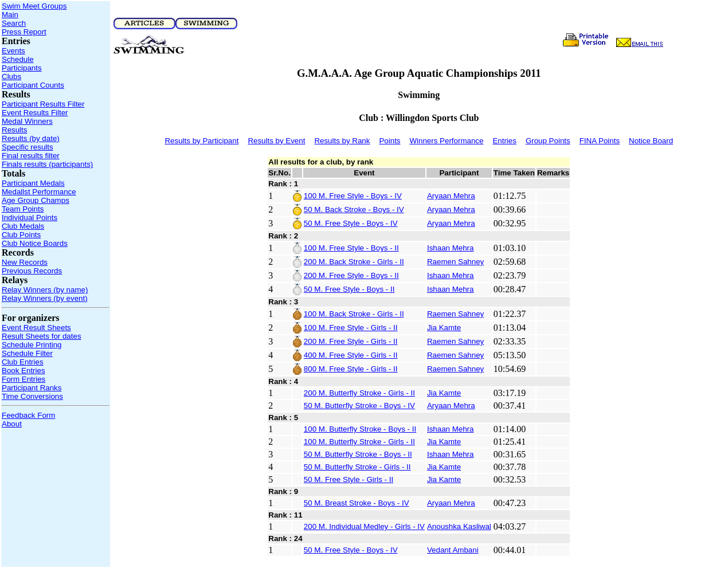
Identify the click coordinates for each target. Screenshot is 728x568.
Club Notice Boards (35, 243)
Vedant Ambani (453, 550)
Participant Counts (33, 85)
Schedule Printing (32, 345)
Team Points (23, 209)
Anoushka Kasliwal (459, 526)
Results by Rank (342, 141)
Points (390, 141)
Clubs (11, 77)
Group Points (548, 141)
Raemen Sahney (455, 262)
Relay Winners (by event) (45, 298)
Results (14, 130)
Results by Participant (201, 141)
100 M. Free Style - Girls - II (351, 328)
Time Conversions (32, 396)
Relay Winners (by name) (45, 290)
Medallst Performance (39, 192)
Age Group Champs (36, 200)
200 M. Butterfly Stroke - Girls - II (359, 393)
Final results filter (31, 156)
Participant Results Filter (43, 104)
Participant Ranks (32, 388)
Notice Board (651, 141)
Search (14, 23)
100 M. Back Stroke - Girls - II (354, 314)
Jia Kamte (444, 328)
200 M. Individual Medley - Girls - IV (364, 526)
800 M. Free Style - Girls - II (351, 369)
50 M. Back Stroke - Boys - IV (354, 209)
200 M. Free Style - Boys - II (351, 275)
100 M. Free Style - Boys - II (351, 248)
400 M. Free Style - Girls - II (351, 355)
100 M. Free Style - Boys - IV (353, 196)
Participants (22, 68)
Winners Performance (447, 141)
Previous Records (32, 271)
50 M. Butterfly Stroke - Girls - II (357, 467)
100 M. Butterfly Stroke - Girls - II (359, 442)
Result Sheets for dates (42, 336)
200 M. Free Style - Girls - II (351, 341)
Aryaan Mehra (451, 196)
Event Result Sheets (36, 328)
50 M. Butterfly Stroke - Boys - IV (359, 406)
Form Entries (24, 379)
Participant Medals (33, 183)
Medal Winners (27, 121)
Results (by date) (31, 138)
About (12, 424)
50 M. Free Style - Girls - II (349, 479)
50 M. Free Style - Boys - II (349, 289)
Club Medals (23, 226)
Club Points (21, 235)
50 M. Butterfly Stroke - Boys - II (358, 454)
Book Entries (24, 371)
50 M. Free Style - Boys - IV (351, 223)
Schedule (18, 59)
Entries (504, 141)
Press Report (24, 32)
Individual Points (30, 218)
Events (13, 51)
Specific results (28, 147)
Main (10, 15)
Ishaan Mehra (451, 248)
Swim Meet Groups (34, 6)
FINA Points (600, 141)
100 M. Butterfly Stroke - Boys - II (360, 429)
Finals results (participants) (47, 164)
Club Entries (23, 362)
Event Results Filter (35, 113)
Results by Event (276, 141)
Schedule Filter (27, 353)
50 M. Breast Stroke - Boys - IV (357, 503)
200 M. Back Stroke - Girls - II (354, 262)
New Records (25, 262)
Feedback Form (28, 415)
